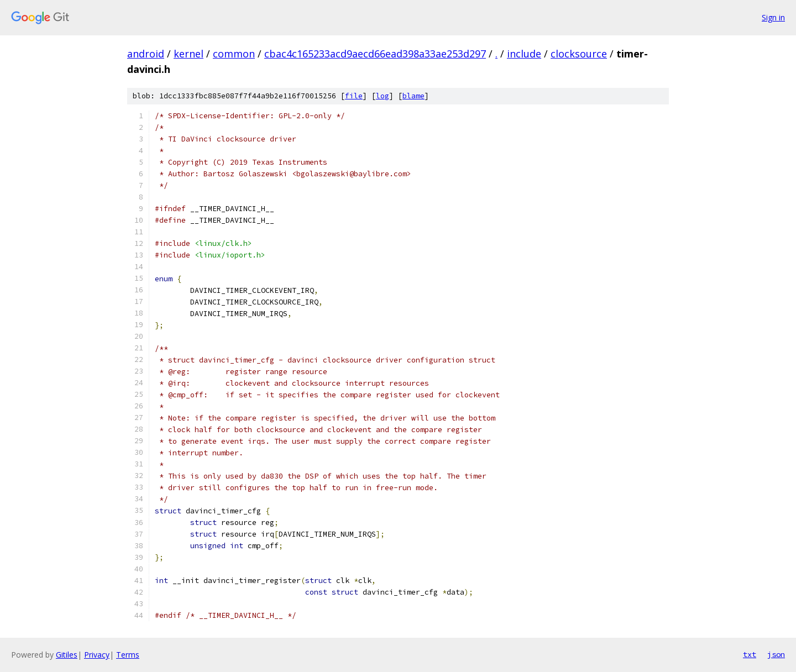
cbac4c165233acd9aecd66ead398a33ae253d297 (375, 54)
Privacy (97, 655)
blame (413, 96)
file (354, 96)
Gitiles (67, 655)
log (383, 96)
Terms (128, 655)
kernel (188, 54)
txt (750, 654)
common (234, 54)
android (146, 54)
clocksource (579, 54)
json (776, 654)
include (524, 54)
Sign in (773, 17)
